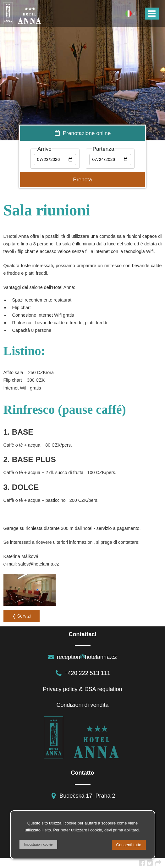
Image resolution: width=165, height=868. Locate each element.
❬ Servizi (22, 616)
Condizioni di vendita (82, 705)
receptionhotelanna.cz (82, 657)
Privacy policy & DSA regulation (82, 689)
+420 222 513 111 (82, 673)
